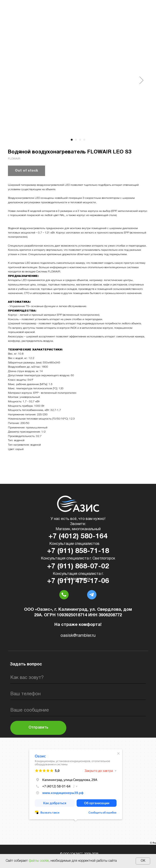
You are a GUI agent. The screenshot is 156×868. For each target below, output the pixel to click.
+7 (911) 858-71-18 (78, 551)
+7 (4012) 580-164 (78, 537)
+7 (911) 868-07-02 (78, 567)
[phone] (78, 694)
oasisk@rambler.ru (78, 636)
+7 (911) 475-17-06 (78, 581)
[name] (78, 678)
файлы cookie (39, 861)
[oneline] (78, 710)
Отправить (38, 728)
